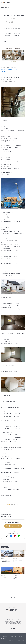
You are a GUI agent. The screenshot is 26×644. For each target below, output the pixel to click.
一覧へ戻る (13, 598)
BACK (3, 593)
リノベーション (5, 635)
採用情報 (4, 639)
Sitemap (13, 628)
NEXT (23, 593)
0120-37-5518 (14, 523)
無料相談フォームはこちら (13, 526)
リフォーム (12, 635)
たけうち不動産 (5, 637)
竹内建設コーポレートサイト (16, 637)
